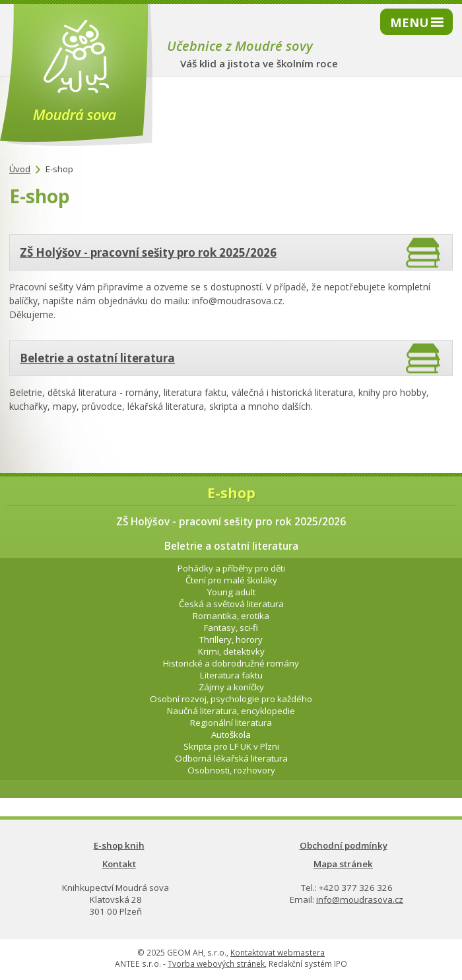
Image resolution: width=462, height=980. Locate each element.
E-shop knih (119, 845)
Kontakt (119, 864)
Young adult (231, 592)
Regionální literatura (231, 723)
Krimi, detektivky (231, 651)
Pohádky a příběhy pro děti (231, 568)
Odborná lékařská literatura (231, 758)
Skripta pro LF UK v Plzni (231, 746)
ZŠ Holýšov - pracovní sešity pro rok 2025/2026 (148, 252)
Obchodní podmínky (344, 845)
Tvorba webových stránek (216, 964)
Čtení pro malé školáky (231, 580)
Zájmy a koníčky (231, 687)
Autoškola (231, 735)
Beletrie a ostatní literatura (97, 358)
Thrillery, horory (231, 639)
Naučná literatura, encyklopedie (231, 711)
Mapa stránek (343, 864)
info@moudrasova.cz (360, 899)
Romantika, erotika (231, 616)
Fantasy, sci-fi (231, 628)
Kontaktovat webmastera (278, 953)
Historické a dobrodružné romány (231, 663)
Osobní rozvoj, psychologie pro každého (231, 699)
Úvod (20, 169)
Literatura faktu (231, 675)
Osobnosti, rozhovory (231, 770)
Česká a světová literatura (231, 604)
